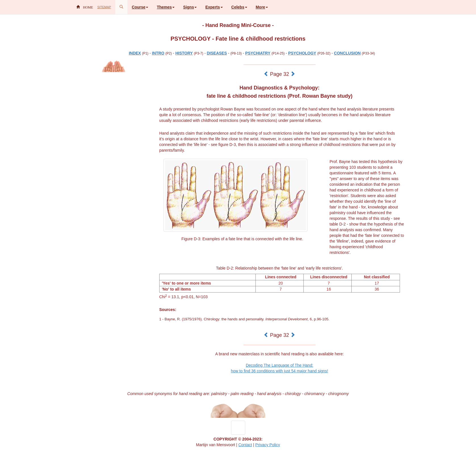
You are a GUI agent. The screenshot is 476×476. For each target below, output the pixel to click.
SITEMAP (104, 7)
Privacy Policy (268, 445)
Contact (245, 445)
